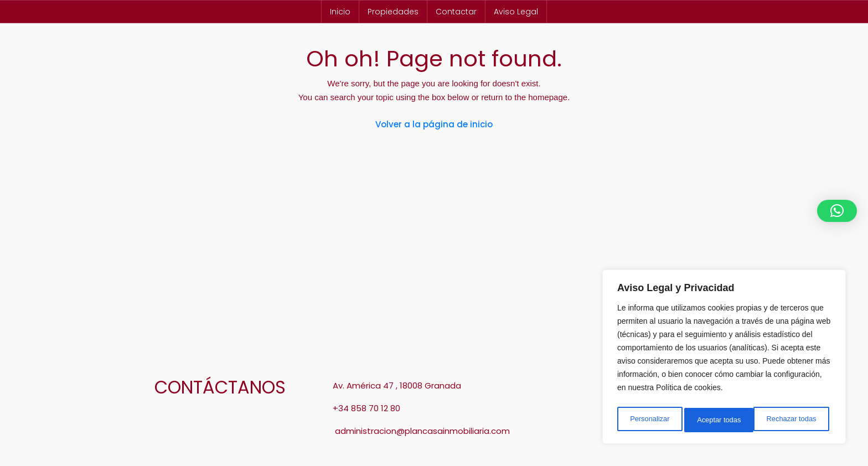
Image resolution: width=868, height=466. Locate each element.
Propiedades (393, 12)
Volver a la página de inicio (434, 124)
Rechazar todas (722, 420)
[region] (724, 359)
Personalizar (649, 420)
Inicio (340, 12)
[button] (837, 211)
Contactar (456, 12)
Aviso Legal (516, 12)
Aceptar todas (797, 420)
